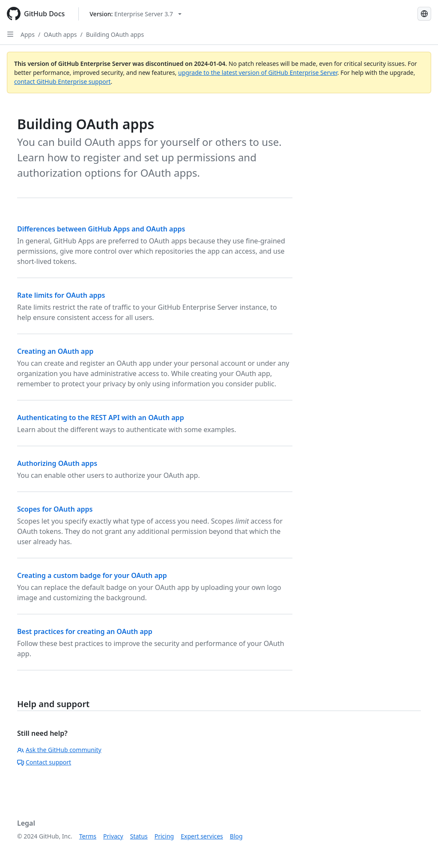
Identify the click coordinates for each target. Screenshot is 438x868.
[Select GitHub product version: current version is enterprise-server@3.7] (136, 14)
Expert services (202, 836)
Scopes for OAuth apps (55, 509)
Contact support (44, 762)
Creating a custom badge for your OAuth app (92, 575)
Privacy (113, 836)
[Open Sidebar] (10, 34)
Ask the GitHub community (59, 750)
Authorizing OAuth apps (57, 463)
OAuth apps (60, 34)
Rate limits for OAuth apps (61, 295)
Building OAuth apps (115, 34)
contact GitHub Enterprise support (63, 81)
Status (139, 836)
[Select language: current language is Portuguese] (424, 14)
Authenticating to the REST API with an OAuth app (101, 418)
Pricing (164, 836)
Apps (28, 34)
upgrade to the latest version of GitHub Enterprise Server (258, 73)
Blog (236, 836)
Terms (88, 836)
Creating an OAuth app (55, 351)
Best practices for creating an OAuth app (85, 631)
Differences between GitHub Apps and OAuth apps (101, 229)
